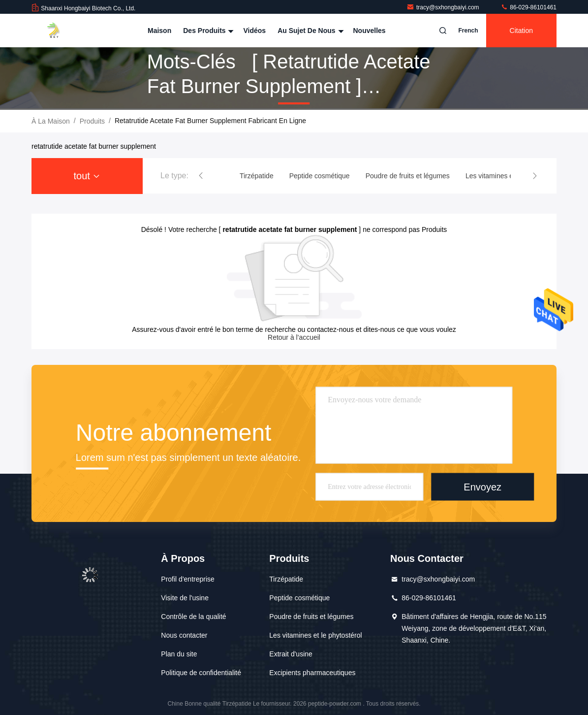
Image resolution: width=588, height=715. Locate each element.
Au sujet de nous (309, 31)
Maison (159, 31)
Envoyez (482, 487)
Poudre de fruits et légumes (311, 617)
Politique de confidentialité (201, 673)
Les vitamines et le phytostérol (315, 635)
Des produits (207, 31)
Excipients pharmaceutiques (312, 673)
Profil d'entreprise (188, 579)
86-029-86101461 (528, 7)
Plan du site (179, 654)
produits (92, 121)
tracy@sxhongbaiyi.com (444, 7)
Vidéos (254, 31)
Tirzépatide (286, 579)
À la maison (51, 121)
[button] (201, 176)
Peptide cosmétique (299, 598)
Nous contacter (184, 635)
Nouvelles (370, 31)
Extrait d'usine (291, 654)
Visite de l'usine (185, 598)
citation (521, 31)
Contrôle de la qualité (193, 617)
